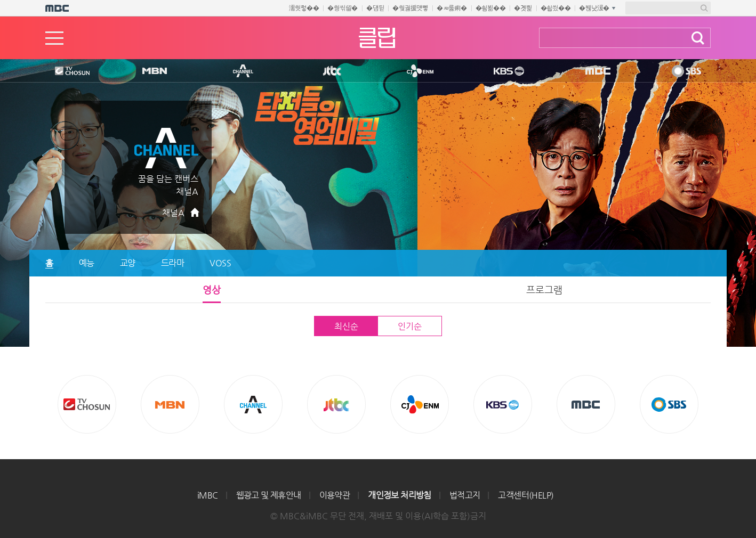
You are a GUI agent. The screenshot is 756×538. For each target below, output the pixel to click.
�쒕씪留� (343, 8)
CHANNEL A (244, 71)
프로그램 (544, 290)
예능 (87, 263)
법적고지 (465, 495)
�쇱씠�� (556, 8)
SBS (684, 71)
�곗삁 (523, 8)
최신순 (346, 326)
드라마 (173, 263)
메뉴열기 (54, 38)
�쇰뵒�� (491, 8)
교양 (128, 263)
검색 (698, 38)
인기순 (409, 326)
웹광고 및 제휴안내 (269, 495)
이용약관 (335, 495)
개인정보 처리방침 (400, 495)
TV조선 (64, 71)
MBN (154, 71)
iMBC (208, 495)
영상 (212, 290)
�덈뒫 (375, 8)
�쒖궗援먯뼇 (410, 8)
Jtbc (333, 71)
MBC (594, 71)
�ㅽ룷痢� (452, 8)
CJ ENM (418, 71)
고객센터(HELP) (526, 495)
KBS (506, 71)
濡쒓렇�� (304, 8)
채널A (173, 213)
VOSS (220, 263)
